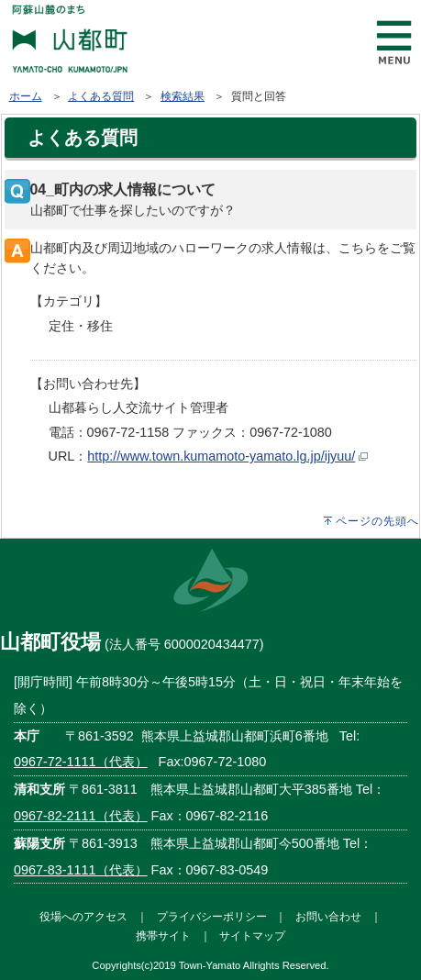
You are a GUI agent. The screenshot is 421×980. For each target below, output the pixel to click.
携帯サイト (163, 935)
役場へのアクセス (83, 916)
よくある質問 (101, 96)
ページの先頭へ (377, 521)
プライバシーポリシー (212, 916)
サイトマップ (252, 935)
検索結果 (183, 96)
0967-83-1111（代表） (81, 870)
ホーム (26, 96)
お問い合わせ (328, 916)
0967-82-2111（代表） (81, 816)
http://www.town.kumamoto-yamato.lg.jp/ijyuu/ (221, 456)
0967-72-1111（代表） (81, 762)
